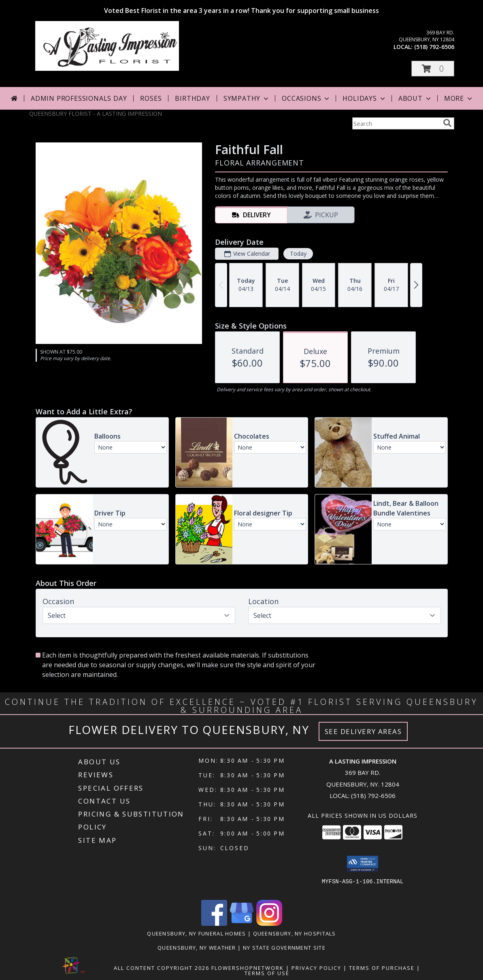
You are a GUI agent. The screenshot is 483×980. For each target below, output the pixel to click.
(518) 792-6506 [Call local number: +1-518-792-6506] (434, 47)
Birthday (192, 98)
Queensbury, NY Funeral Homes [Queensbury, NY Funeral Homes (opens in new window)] (196, 933)
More (459, 98)
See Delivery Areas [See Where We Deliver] (363, 731)
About (415, 98)
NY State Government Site (284, 948)
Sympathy (247, 98)
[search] (447, 123)
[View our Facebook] (214, 924)
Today (298, 253)
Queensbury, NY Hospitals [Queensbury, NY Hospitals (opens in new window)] (295, 933)
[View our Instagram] (269, 924)
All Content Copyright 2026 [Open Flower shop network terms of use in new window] (162, 968)
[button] (433, 69)
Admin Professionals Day (79, 98)
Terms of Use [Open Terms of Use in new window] (267, 973)
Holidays (364, 98)
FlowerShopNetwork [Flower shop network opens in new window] (248, 968)
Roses (151, 98)
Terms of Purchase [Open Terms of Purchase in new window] (382, 968)
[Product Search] (396, 123)
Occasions (306, 98)
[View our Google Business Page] (242, 924)
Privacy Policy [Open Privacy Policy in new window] (316, 968)
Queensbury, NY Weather (197, 948)
